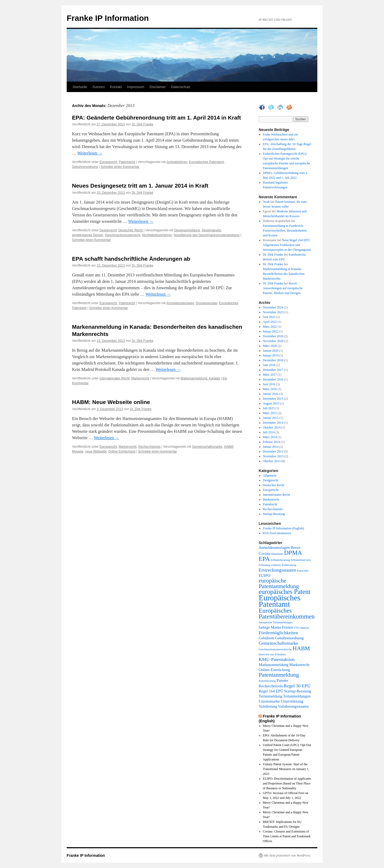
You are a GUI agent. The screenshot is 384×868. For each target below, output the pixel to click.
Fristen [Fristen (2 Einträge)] (287, 627)
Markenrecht (140, 378)
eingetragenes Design (88, 235)
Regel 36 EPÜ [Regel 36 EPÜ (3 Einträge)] (297, 686)
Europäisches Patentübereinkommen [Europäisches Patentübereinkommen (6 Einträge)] (287, 613)
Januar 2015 (271, 418)
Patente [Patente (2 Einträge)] (282, 680)
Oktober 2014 (272, 427)
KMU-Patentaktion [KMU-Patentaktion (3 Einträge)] (277, 659)
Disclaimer (158, 87)
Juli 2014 (269, 432)
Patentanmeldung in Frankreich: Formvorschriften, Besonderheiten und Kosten (285, 231)
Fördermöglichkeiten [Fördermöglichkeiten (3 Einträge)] (278, 633)
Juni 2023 (269, 317)
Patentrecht (127, 162)
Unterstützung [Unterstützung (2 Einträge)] (292, 701)
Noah (266, 202)
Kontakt (116, 87)
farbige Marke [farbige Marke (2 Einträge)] (270, 627)
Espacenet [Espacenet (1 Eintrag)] (303, 571)
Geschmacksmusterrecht (123, 235)
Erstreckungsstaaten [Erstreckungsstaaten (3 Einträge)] (277, 570)
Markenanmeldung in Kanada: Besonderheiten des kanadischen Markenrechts (284, 274)
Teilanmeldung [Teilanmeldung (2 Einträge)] (271, 696)
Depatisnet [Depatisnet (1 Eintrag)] (277, 554)
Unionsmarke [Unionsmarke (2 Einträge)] (269, 701)
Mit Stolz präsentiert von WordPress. (287, 855)
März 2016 (270, 389)
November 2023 (273, 312)
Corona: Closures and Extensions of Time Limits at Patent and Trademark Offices (287, 836)
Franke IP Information (108, 18)
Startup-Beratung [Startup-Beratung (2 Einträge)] (298, 691)
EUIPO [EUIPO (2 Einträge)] (265, 576)
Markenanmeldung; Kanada (200, 378)
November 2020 (273, 341)
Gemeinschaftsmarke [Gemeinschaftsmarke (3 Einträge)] (278, 643)
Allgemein (270, 475)
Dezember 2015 (273, 399)
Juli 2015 (269, 408)
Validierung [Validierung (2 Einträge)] (268, 706)
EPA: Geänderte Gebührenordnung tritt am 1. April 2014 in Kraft (157, 118)
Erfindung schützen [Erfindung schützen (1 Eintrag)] (270, 565)
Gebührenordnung (85, 167)
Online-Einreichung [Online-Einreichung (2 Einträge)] (274, 670)
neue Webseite (96, 451)
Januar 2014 (271, 447)
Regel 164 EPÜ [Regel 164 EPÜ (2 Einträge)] (271, 691)
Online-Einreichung (122, 451)
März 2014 (270, 437)
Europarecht (108, 162)
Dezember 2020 (273, 336)
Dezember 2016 (273, 379)
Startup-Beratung (274, 514)
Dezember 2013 (273, 451)
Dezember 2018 (273, 360)
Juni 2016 (269, 384)
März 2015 (270, 413)
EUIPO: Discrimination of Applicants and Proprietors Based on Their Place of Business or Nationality (287, 783)
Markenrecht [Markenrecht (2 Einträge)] (299, 665)
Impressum (136, 87)
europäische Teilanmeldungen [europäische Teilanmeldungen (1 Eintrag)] (276, 622)
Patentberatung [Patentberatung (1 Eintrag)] (267, 681)
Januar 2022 (271, 331)
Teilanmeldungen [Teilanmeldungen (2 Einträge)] (297, 696)
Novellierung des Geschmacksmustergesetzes (207, 235)
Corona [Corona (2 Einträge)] (265, 553)
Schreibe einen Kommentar (120, 167)
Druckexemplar (207, 303)
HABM (229, 447)
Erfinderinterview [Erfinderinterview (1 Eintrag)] (301, 560)
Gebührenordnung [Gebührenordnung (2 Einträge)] (289, 638)
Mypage (78, 451)
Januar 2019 (271, 355)
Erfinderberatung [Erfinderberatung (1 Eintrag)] (280, 560)
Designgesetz (212, 230)
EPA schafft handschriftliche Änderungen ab (131, 259)
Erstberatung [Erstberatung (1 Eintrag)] (289, 565)
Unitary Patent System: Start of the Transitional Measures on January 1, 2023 (286, 769)
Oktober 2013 (272, 461)
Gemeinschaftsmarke (207, 447)
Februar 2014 (271, 442)
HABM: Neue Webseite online (111, 402)
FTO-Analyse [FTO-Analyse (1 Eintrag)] (301, 628)
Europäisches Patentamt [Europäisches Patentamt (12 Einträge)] (279, 601)
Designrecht (108, 230)
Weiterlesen (90, 153)
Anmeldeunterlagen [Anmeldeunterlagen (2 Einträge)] (274, 548)
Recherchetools (149, 447)
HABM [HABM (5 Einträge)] (301, 648)
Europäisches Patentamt (207, 162)
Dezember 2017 (273, 370)
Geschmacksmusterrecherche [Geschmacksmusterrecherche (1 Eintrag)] (275, 649)
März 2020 (270, 346)
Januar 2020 (271, 351)
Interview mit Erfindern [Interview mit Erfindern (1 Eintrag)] (272, 654)
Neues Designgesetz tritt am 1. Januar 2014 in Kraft (140, 186)
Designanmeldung (187, 230)
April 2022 (270, 322)
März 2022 (270, 327)
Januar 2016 (271, 394)
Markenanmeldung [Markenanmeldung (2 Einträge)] (274, 665)
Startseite (80, 87)
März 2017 (270, 375)
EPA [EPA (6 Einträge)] (264, 559)
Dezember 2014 (273, 423)
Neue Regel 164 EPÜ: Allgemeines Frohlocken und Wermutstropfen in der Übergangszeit (287, 245)
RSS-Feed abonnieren (277, 533)
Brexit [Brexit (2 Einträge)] (296, 548)
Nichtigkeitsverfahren (157, 235)
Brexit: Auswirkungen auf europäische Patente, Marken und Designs (283, 288)
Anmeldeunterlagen (180, 303)
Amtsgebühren (177, 162)
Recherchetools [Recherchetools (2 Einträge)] (271, 686)
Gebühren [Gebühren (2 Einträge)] (266, 638)
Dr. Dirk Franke (143, 124)
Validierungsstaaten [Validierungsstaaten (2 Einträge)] (293, 706)
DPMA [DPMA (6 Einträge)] (293, 553)
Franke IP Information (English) (284, 528)
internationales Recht (115, 378)
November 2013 (273, 456)
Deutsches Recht (131, 230)
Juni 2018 (269, 365)
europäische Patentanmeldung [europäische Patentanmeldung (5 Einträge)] (279, 583)
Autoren (99, 87)
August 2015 (271, 403)
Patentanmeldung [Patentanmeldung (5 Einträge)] (279, 675)
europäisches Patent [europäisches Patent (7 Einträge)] (285, 592)
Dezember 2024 (273, 307)
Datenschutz (181, 87)
